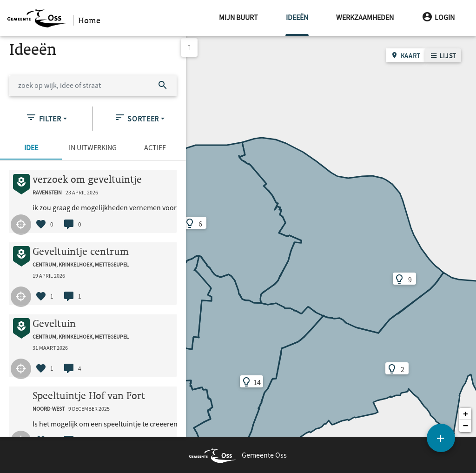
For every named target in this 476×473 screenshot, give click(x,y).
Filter (43, 117)
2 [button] (385, 369)
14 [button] (241, 382)
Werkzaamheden (365, 17)
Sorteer (137, 117)
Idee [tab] (31, 147)
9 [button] (393, 279)
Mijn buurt (238, 17)
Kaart (406, 55)
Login (438, 17)
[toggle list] (189, 47)
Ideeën (297, 11)
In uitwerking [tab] (93, 147)
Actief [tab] (155, 147)
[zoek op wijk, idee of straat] (79, 86)
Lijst (443, 55)
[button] (465, 414)
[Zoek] (163, 86)
